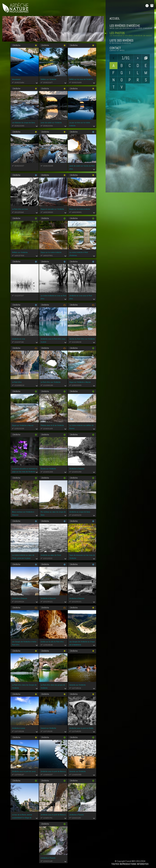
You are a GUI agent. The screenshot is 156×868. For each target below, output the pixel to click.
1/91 (126, 58)
